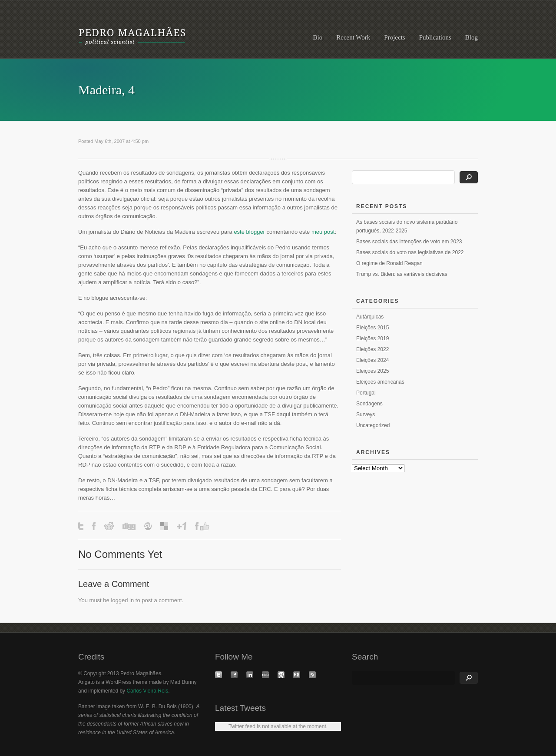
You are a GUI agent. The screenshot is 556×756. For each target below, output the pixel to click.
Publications (435, 37)
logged (119, 600)
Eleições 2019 (372, 338)
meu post (323, 232)
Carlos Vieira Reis (147, 691)
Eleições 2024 (372, 360)
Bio (318, 37)
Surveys (366, 414)
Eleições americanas (380, 382)
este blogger (249, 232)
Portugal (366, 393)
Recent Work (353, 37)
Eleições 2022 (372, 349)
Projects (394, 37)
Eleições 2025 (372, 371)
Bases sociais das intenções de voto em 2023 (409, 242)
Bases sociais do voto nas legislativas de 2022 (410, 252)
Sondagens (369, 404)
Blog (472, 37)
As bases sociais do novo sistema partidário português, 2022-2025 (407, 226)
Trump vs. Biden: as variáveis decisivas (402, 274)
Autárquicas (370, 317)
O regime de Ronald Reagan (389, 263)
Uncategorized (373, 425)
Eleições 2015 (372, 328)
